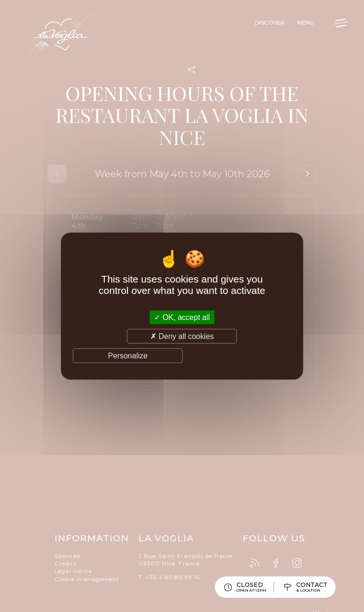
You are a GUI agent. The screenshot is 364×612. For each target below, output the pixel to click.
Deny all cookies (182, 336)
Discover (259, 25)
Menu (299, 25)
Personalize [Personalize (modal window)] (128, 356)
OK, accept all (182, 317)
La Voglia (76, 40)
